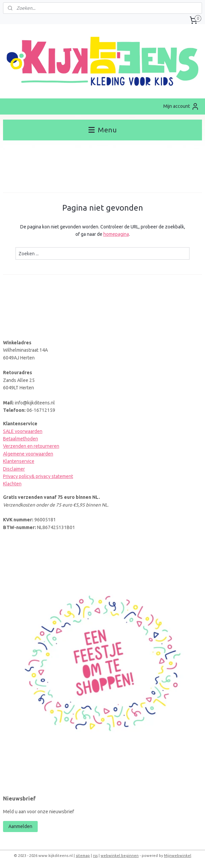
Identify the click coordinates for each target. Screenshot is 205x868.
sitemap (83, 856)
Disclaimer (14, 469)
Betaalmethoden (21, 439)
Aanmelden (20, 826)
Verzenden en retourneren (31, 446)
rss (95, 856)
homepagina (116, 234)
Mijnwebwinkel (178, 856)
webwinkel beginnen (120, 856)
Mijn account (181, 106)
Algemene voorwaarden (28, 454)
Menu (103, 130)
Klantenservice (19, 461)
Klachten (12, 484)
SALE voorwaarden (23, 431)
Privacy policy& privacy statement (38, 476)
